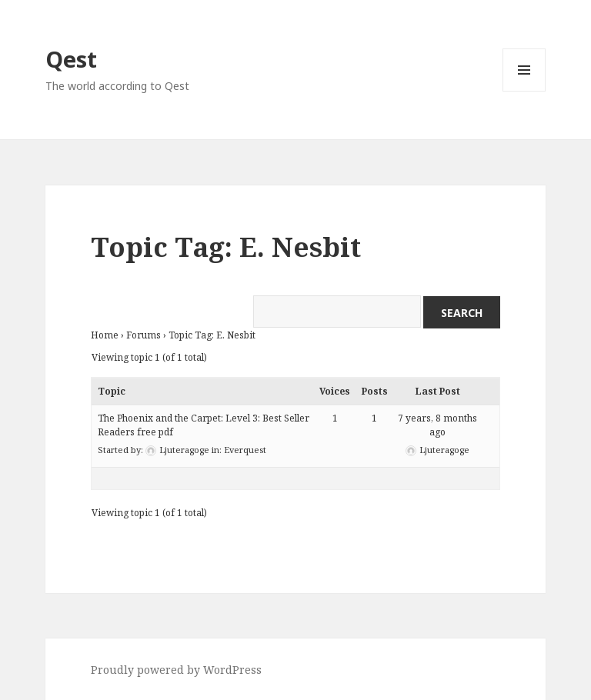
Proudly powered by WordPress (176, 670)
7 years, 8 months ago (437, 425)
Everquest (245, 450)
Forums (144, 335)
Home (105, 335)
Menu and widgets (524, 91)
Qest (71, 59)
